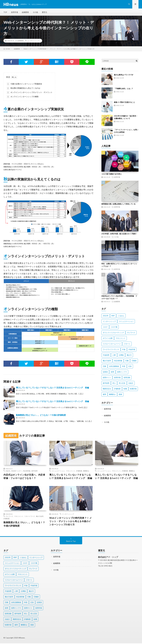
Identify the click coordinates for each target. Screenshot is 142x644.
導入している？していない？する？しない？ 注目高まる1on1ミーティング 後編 (52, 402)
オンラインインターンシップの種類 (23, 97)
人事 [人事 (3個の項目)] (114, 356)
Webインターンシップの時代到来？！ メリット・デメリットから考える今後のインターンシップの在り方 (71, 522)
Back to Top (71, 542)
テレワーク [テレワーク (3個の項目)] (131, 333)
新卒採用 (34, 471)
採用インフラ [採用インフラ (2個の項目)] (122, 372)
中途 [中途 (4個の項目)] (124, 350)
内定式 (8, 471)
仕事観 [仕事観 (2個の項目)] (121, 356)
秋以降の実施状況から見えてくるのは (23, 89)
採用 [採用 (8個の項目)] (112, 372)
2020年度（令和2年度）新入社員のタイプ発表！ (119, 234)
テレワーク (9, 517)
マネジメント (71, 471)
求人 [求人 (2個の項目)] (114, 384)
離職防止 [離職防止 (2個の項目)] (112, 395)
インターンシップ (33, 41)
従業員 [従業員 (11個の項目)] (105, 372)
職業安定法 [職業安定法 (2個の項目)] (107, 389)
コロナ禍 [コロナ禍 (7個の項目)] (114, 328)
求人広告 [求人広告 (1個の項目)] (122, 384)
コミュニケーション (58, 471)
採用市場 (15, 12)
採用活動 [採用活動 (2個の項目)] (127, 378)
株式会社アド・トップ (108, 558)
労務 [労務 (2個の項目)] (104, 367)
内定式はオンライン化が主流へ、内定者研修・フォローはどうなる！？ (24, 477)
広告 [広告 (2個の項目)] (130, 367)
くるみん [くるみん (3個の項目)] (121, 316)
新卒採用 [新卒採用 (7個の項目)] (106, 384)
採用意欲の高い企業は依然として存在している (118, 205)
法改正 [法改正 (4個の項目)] (131, 384)
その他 (35, 12)
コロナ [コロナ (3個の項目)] (105, 328)
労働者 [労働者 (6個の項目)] (134, 361)
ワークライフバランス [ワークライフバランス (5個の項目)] (111, 350)
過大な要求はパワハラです (124, 75)
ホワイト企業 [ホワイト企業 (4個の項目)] (108, 339)
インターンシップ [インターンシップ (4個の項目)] (109, 322)
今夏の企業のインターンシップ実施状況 (24, 85)
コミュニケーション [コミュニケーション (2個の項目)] (126, 322)
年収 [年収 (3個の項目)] (124, 367)
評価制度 (79, 471)
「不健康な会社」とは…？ (123, 89)
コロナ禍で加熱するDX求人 (112, 175)
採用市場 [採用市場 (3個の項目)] (117, 378)
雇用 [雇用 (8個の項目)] (104, 395)
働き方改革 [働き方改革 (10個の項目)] (107, 361)
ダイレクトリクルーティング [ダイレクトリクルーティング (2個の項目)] (113, 333)
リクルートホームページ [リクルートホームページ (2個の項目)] (112, 344)
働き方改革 (40, 517)
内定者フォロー (16, 471)
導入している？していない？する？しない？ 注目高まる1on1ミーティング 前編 (52, 388)
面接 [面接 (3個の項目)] (120, 395)
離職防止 (86, 471)
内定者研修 (27, 471)
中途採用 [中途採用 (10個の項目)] (106, 356)
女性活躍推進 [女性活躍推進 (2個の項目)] (114, 367)
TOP (5, 12)
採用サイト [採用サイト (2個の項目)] (107, 378)
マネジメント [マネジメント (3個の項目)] (121, 339)
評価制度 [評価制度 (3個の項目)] (117, 389)
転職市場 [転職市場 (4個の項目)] (133, 389)
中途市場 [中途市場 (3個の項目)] (132, 350)
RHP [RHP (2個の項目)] (113, 316)
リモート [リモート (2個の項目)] (127, 344)
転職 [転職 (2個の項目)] (125, 389)
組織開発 (25, 12)
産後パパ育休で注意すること (124, 103)
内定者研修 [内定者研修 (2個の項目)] (118, 361)
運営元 (45, 12)
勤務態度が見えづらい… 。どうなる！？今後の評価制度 (41, 416)
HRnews (22, 638)
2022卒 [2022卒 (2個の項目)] (106, 316)
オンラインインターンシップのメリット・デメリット (30, 93)
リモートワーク (30, 517)
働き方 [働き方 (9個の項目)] (129, 356)
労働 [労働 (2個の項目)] (127, 361)
